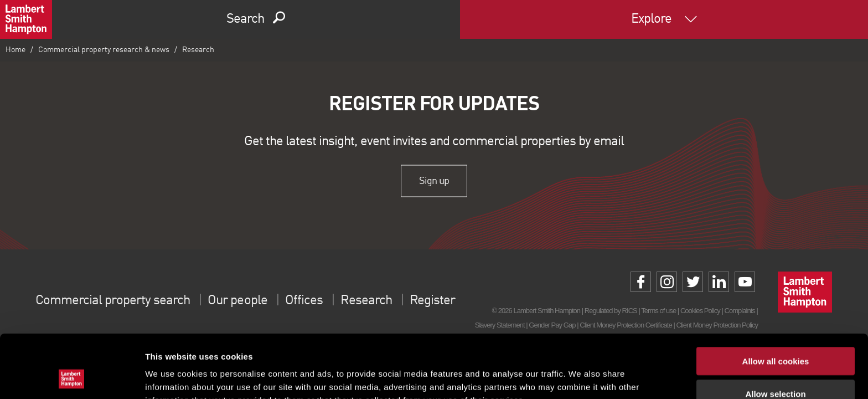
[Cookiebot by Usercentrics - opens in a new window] (72, 377)
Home (15, 50)
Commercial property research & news (104, 50)
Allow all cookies (776, 302)
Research (198, 50)
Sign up (434, 181)
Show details (581, 377)
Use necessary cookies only (776, 367)
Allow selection (775, 334)
